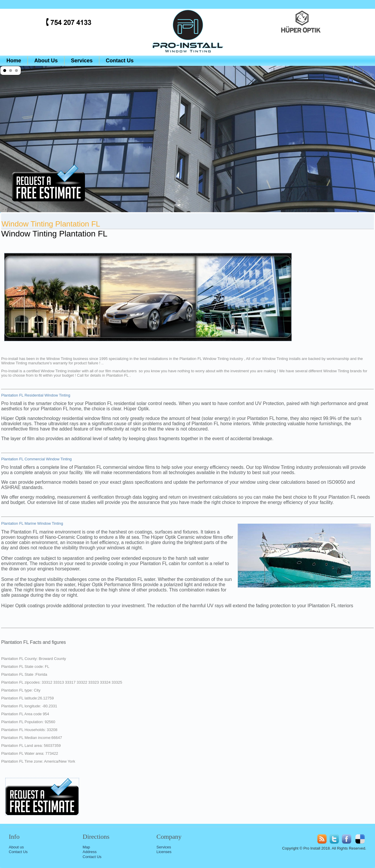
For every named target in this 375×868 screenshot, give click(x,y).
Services (82, 61)
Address (90, 852)
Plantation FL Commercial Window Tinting (36, 459)
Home (14, 61)
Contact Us (120, 61)
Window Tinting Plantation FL (51, 224)
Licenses (164, 852)
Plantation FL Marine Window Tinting (32, 523)
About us (16, 847)
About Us (46, 61)
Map (86, 847)
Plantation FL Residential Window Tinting (36, 395)
